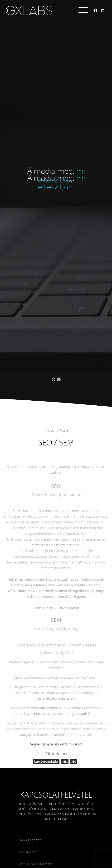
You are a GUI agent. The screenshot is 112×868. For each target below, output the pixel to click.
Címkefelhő (56, 753)
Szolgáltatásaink (56, 431)
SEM (65, 762)
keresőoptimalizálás (46, 762)
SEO (74, 762)
